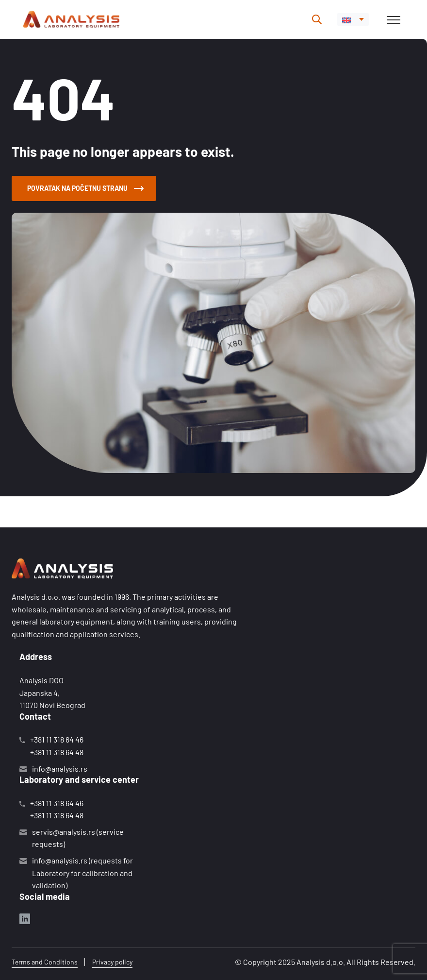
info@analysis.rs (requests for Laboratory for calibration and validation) (82, 873)
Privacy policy (112, 962)
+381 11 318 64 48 (57, 752)
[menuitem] (353, 19)
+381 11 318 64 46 (57, 739)
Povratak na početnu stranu (85, 188)
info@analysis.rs (60, 769)
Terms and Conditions (45, 962)
